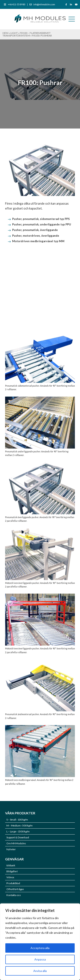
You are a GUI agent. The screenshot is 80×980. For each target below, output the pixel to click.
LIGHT (14, 33)
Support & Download (18, 837)
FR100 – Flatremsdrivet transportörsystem (27, 34)
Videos (10, 877)
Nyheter (11, 849)
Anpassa (40, 959)
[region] (40, 942)
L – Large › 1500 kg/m (18, 831)
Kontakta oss (14, 895)
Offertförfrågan (15, 889)
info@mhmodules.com (44, 4)
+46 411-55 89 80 (16, 4)
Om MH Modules (16, 843)
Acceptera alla (40, 948)
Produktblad (13, 883)
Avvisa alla (40, 971)
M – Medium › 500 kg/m (19, 826)
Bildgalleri (12, 871)
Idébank (11, 865)
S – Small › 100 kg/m (17, 820)
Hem (5, 33)
